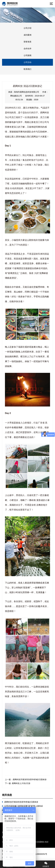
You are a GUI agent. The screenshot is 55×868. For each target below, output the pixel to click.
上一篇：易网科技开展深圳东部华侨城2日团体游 (26, 779)
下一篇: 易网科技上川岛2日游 (18, 783)
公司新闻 (28, 55)
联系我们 (28, 69)
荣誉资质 (28, 42)
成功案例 (28, 35)
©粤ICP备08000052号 (38, 854)
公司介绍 (28, 28)
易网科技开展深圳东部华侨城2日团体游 (21, 802)
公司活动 (28, 62)
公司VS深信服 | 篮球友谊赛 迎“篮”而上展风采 (24, 806)
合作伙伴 (28, 49)
